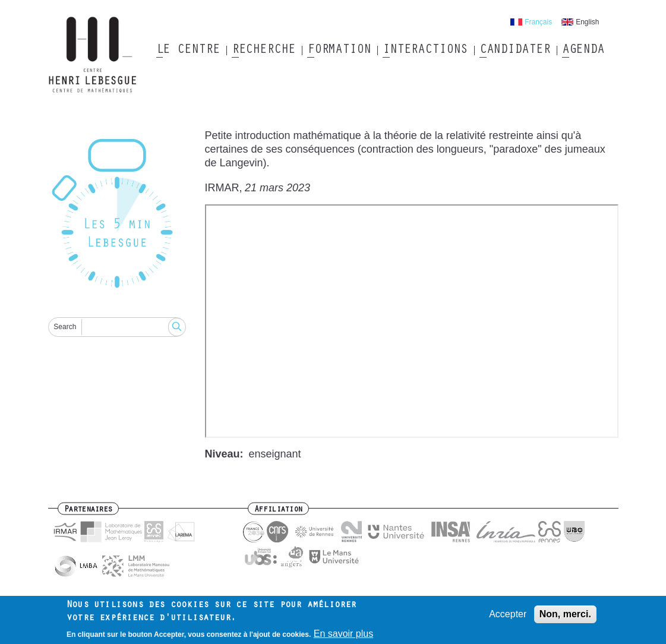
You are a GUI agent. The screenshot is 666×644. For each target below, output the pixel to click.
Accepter (508, 614)
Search (65, 327)
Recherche (263, 50)
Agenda (583, 50)
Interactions (425, 50)
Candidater (515, 50)
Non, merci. (565, 614)
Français (538, 22)
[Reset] (117, 215)
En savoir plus (344, 634)
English (587, 22)
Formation (339, 50)
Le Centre (188, 50)
